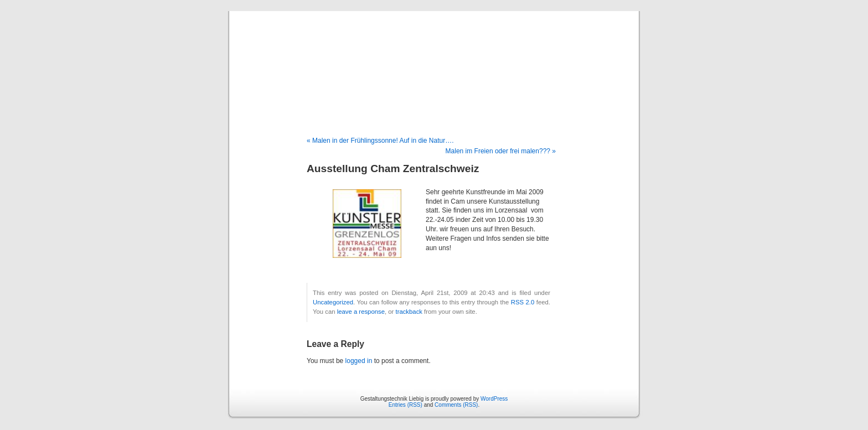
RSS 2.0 (523, 302)
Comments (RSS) (456, 405)
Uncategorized (333, 302)
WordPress (494, 399)
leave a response (361, 312)
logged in (359, 361)
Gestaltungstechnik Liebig (434, 62)
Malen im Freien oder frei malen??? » (501, 151)
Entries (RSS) (405, 405)
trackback (409, 312)
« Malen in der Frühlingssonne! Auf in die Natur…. (380, 141)
